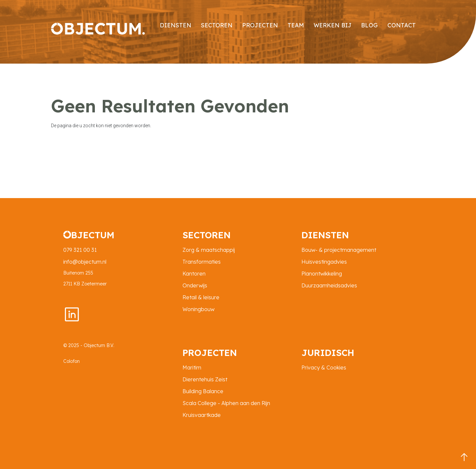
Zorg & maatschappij (209, 250)
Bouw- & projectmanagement (339, 250)
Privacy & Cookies (324, 367)
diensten (176, 25)
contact (402, 25)
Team (296, 25)
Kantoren (194, 274)
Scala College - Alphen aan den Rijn (226, 403)
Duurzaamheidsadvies (329, 285)
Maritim (192, 367)
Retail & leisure (201, 297)
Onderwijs (195, 285)
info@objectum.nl (85, 262)
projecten (260, 25)
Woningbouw (198, 309)
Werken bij (333, 25)
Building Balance (203, 391)
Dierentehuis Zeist (205, 379)
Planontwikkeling (322, 274)
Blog (369, 25)
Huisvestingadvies (324, 262)
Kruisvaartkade (202, 415)
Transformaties (202, 262)
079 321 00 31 (80, 250)
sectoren (217, 25)
